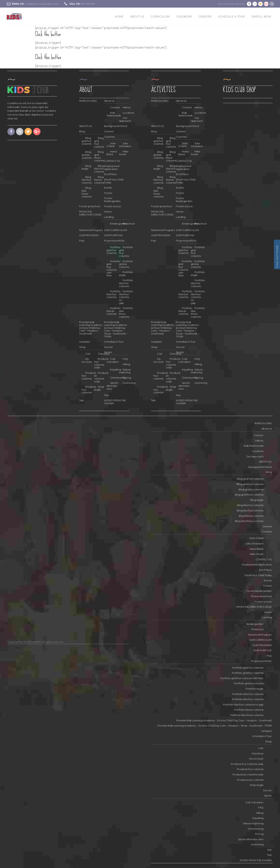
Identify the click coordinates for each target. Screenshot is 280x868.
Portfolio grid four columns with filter (113, 268)
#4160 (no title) (88, 101)
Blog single (86, 167)
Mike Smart (124, 153)
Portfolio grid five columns (113, 250)
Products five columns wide (101, 363)
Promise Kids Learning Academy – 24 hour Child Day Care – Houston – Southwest (91, 328)
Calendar (184, 17)
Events (108, 188)
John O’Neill (111, 145)
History (127, 107)
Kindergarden (255, 624)
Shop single (99, 388)
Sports (108, 352)
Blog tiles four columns (87, 180)
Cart (88, 354)
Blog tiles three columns (249, 521)
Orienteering (256, 829)
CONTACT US (112, 161)
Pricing (127, 378)
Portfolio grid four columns (248, 673)
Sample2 (85, 342)
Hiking (126, 364)
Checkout (258, 753)
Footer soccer (113, 206)
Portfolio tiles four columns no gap (126, 297)
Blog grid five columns (87, 141)
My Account (87, 360)
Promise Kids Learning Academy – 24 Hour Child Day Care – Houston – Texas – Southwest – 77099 (116, 329)
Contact (259, 435)
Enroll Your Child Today (114, 181)
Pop (82, 241)
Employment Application (112, 168)
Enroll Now (110, 174)
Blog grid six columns (87, 155)
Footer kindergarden (112, 200)
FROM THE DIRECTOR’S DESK (90, 213)
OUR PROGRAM (89, 235)
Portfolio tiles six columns (113, 311)
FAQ (125, 359)
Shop (82, 347)
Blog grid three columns (249, 495)
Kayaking (258, 818)
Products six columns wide (101, 377)
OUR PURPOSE (113, 235)
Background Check (116, 126)
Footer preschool (90, 206)
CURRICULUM (160, 17)
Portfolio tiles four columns (113, 294)
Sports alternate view (112, 386)
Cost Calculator (254, 802)
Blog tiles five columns (99, 169)
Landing (109, 217)
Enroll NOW (261, 17)
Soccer (108, 347)
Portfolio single (126, 274)
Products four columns (89, 376)
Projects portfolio (114, 241)
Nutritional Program (91, 230)
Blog (82, 131)
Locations (128, 113)
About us (109, 101)
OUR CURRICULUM (115, 230)
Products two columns (89, 390)
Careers (205, 17)
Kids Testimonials (254, 446)
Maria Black (112, 153)
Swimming (129, 383)
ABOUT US (137, 17)
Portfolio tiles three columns (247, 715)
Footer (108, 193)
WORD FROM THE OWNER (256, 860)
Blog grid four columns (250, 484)
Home (119, 17)
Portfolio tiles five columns (126, 283)
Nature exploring (125, 371)
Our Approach (125, 119)
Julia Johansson (125, 145)
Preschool (129, 224)
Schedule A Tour (231, 17)
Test (106, 395)
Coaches (109, 137)
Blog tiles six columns (99, 180)
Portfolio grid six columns (126, 264)
